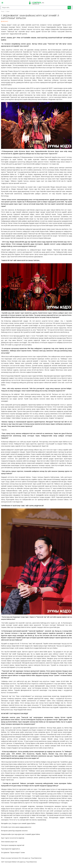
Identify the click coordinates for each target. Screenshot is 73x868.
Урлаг (8, 11)
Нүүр (2, 11)
